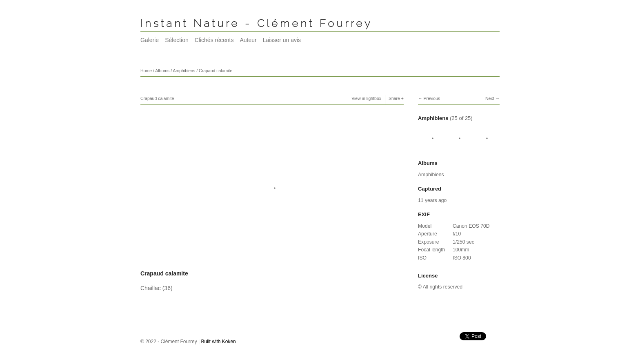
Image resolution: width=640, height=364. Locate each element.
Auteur (248, 40)
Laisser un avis (282, 40)
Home (146, 71)
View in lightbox (366, 98)
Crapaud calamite (216, 71)
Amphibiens (184, 71)
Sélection (177, 40)
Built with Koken (219, 342)
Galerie (150, 40)
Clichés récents (214, 40)
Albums (162, 71)
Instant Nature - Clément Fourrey (256, 23)
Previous (432, 98)
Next (490, 98)
